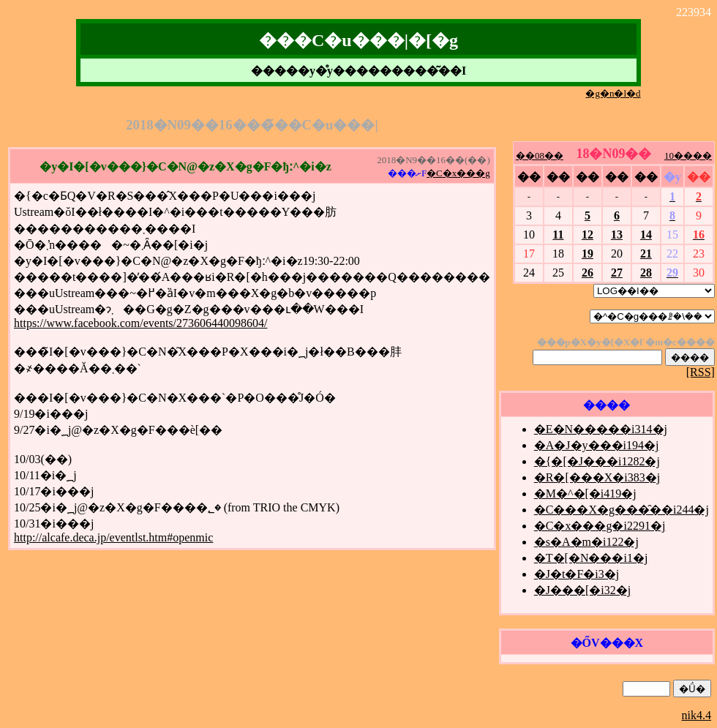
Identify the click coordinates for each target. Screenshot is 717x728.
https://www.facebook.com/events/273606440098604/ (140, 323)
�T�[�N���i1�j (591, 558)
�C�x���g (458, 173)
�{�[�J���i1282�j (597, 461)
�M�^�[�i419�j (585, 494)
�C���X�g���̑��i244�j (622, 510)
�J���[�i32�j (582, 590)
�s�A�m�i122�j (586, 542)
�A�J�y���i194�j (597, 445)
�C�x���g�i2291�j (600, 526)
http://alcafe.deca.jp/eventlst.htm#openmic (113, 537)
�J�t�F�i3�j (577, 574)
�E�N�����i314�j (601, 429)
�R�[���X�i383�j (597, 477)
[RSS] (701, 372)
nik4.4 (697, 715)
